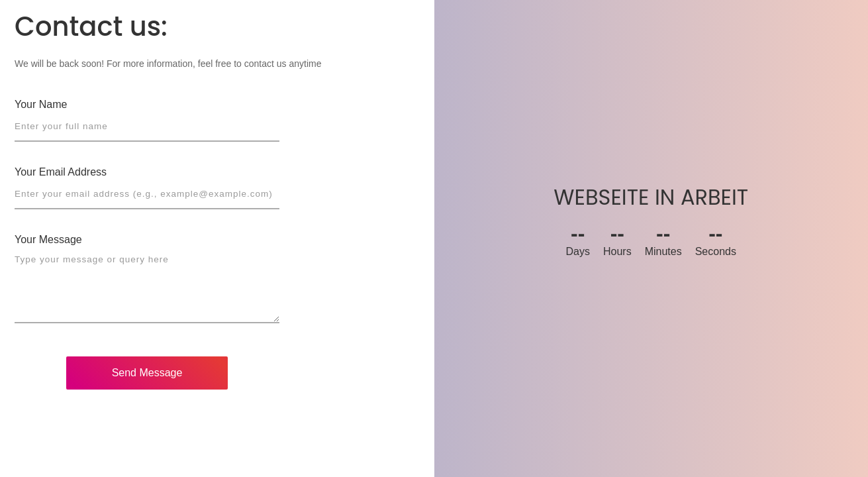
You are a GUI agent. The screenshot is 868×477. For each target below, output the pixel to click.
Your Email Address (61, 172)
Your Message (48, 239)
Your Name (41, 104)
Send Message (147, 373)
